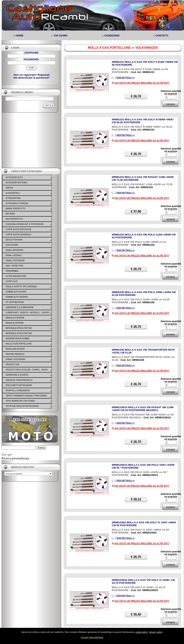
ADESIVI (9, 188)
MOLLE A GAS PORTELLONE (19, 344)
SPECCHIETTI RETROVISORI (19, 385)
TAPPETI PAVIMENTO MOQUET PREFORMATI (26, 396)
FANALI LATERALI (14, 255)
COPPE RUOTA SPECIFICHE (18, 229)
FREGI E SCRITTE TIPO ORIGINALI (21, 287)
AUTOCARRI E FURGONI (17, 203)
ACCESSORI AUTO (14, 177)
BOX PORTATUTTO (14, 219)
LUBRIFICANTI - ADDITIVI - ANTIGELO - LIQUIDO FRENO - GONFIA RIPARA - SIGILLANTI (27, 315)
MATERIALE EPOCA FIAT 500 (19, 328)
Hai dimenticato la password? (31, 78)
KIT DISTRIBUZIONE (15, 302)
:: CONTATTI (161, 36)
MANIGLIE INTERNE (15, 323)
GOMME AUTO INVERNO (17, 297)
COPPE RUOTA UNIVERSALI (18, 235)
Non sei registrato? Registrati (32, 75)
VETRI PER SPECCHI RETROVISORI (22, 406)
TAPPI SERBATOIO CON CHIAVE (20, 401)
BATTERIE (10, 214)
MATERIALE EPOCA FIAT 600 (19, 333)
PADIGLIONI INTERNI (15, 349)
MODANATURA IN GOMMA (17, 339)
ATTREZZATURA (13, 198)
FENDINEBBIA (12, 271)
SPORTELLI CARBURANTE (18, 391)
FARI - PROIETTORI (14, 266)
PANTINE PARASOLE (15, 354)
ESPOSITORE (12, 245)
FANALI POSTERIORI (15, 261)
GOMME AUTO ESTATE (16, 292)
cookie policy (142, 632)
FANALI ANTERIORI (14, 250)
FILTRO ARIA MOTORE (16, 276)
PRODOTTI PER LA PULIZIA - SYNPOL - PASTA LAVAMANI (27, 372)
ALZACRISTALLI (13, 193)
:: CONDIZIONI (111, 36)
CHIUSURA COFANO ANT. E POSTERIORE (25, 224)
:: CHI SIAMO (59, 36)
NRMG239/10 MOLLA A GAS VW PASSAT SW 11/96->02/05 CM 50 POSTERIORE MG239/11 (143, 409)
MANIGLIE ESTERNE (15, 318)
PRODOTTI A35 (12, 365)
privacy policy (156, 632)
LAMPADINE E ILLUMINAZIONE (20, 307)
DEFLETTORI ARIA (14, 240)
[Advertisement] (30, 140)
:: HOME (18, 36)
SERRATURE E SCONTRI (17, 375)
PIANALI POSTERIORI (15, 359)
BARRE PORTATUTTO (15, 209)
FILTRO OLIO (12, 281)
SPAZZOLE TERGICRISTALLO (19, 380)
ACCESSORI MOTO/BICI (17, 183)
